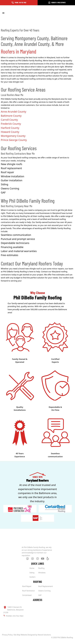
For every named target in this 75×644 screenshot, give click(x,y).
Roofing (41, 568)
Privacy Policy (7, 635)
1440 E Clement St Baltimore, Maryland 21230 (13, 610)
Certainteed (27, 595)
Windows (42, 573)
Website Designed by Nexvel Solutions (36, 635)
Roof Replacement (46, 586)
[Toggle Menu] (3, 13)
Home (32, 568)
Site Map (17, 635)
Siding (32, 573)
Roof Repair (27, 586)
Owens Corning (44, 591)
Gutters (32, 577)
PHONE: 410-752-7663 (15, 616)
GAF (40, 595)
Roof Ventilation (29, 591)
